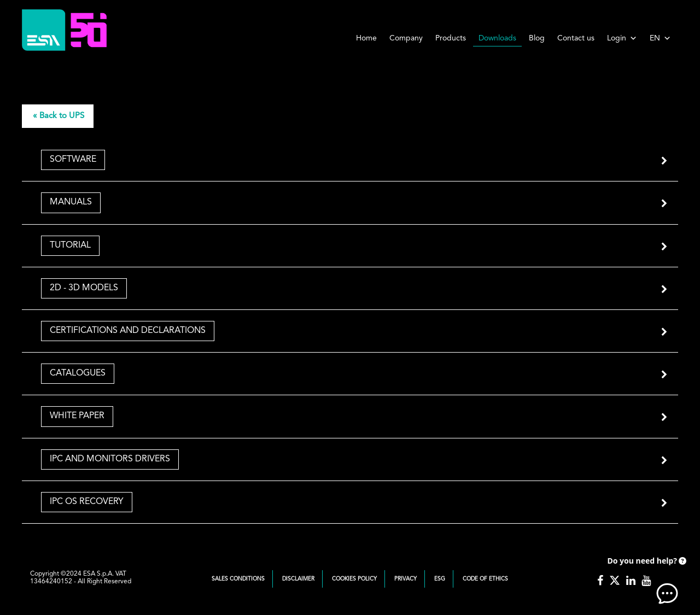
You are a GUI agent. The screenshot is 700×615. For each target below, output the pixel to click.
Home (366, 38)
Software (73, 160)
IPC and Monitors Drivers (110, 459)
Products (451, 38)
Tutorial (70, 245)
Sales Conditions (238, 579)
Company (406, 38)
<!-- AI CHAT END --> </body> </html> (645, 577)
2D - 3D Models (84, 288)
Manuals (71, 202)
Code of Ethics (485, 579)
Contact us (576, 38)
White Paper (77, 416)
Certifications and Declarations (128, 331)
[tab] (350, 160)
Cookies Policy (354, 579)
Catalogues (78, 373)
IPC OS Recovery (87, 502)
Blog (537, 38)
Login (622, 38)
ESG (440, 579)
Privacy (406, 579)
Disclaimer (298, 579)
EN (660, 38)
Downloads (497, 38)
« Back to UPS (59, 116)
